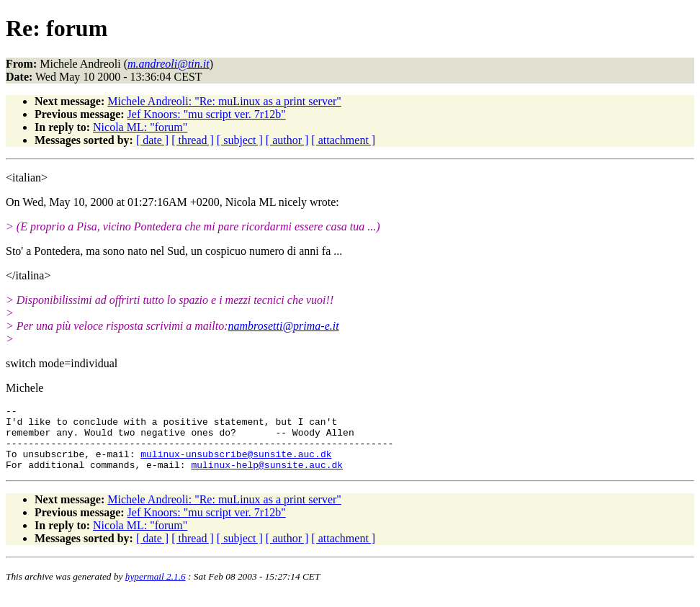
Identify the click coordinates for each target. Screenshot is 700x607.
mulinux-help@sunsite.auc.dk (267, 477)
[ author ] (287, 140)
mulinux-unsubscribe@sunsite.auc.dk (236, 464)
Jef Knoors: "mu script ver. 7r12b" (207, 114)
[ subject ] (240, 140)
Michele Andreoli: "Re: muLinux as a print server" (224, 101)
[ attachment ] (343, 140)
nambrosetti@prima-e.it (284, 326)
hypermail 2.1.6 (156, 589)
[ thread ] (193, 140)
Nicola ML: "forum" (140, 127)
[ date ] (152, 140)
